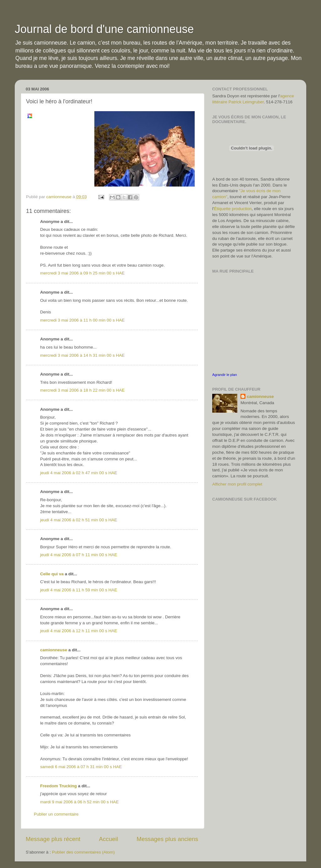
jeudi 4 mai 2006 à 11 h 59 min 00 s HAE (79, 590)
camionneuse (54, 650)
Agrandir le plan (225, 375)
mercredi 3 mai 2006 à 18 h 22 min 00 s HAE (82, 390)
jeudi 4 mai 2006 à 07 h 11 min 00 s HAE (79, 555)
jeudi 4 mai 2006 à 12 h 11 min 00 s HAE (79, 631)
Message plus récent (53, 839)
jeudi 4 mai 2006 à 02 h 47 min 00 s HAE (79, 473)
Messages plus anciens (167, 839)
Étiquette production (233, 209)
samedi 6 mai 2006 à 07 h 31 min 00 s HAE (81, 767)
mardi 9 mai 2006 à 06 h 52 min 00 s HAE (79, 802)
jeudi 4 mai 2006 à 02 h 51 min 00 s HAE (79, 520)
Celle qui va (52, 574)
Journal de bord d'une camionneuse (104, 29)
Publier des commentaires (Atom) (83, 852)
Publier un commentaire (56, 814)
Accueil (109, 839)
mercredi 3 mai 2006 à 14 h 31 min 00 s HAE (82, 355)
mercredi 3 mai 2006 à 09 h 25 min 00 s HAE (82, 273)
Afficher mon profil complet (237, 484)
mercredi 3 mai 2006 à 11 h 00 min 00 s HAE (82, 320)
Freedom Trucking (58, 786)
